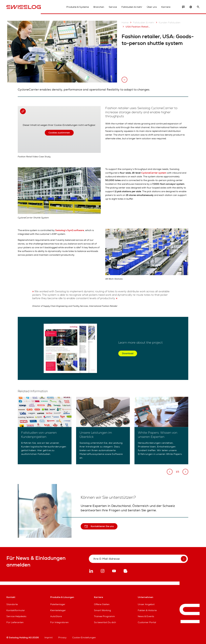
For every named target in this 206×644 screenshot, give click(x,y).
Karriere (166, 7)
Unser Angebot (146, 604)
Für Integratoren (59, 622)
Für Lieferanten (15, 622)
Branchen (99, 7)
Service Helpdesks (16, 616)
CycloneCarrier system (153, 173)
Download (128, 353)
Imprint (48, 637)
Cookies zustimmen (59, 133)
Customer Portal (147, 622)
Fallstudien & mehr (132, 7)
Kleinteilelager (58, 610)
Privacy (62, 637)
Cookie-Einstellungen (84, 637)
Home (125, 23)
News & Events (146, 616)
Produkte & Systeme (78, 7)
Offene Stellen (102, 604)
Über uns (152, 7)
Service (113, 7)
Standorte (12, 604)
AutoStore (56, 616)
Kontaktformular (16, 610)
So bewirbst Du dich (105, 622)
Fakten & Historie (147, 610)
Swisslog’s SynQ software (69, 230)
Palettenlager (58, 604)
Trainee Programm (104, 616)
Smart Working (102, 610)
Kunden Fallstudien (168, 22)
